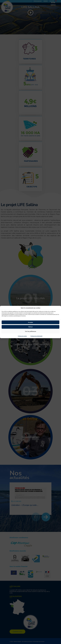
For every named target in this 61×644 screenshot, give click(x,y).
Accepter (30, 322)
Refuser (31, 327)
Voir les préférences (31, 331)
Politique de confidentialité (36, 336)
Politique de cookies (22, 336)
